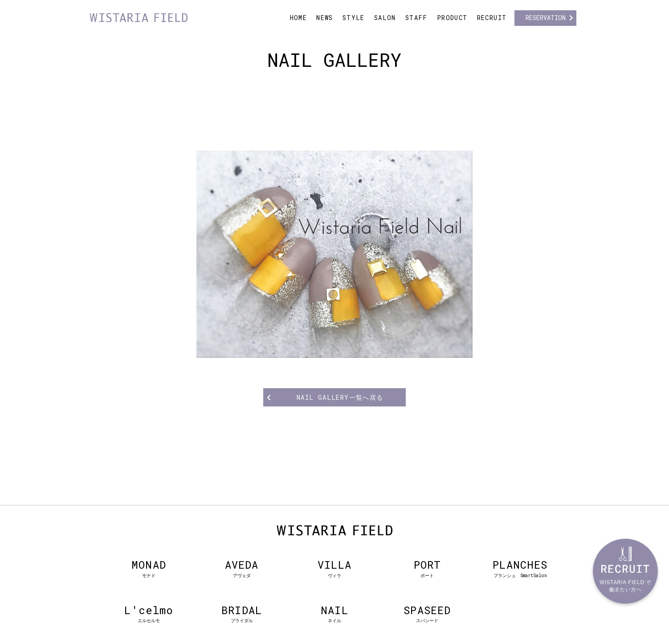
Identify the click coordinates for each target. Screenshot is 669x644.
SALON (385, 18)
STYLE (354, 18)
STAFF (416, 18)
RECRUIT (492, 18)
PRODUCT (452, 18)
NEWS (325, 18)
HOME (299, 18)
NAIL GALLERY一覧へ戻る (340, 397)
